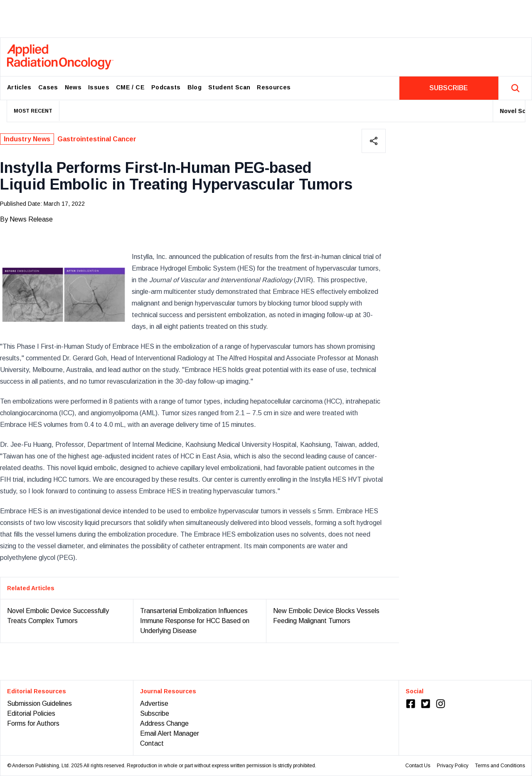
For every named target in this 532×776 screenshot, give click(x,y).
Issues (99, 87)
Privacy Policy (453, 766)
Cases (48, 87)
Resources (274, 87)
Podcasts (166, 87)
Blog (195, 87)
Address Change (164, 723)
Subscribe (155, 713)
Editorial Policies (31, 713)
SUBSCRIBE (449, 88)
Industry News (27, 139)
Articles (19, 87)
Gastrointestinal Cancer (97, 139)
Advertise (154, 703)
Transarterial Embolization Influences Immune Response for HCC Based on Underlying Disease (195, 621)
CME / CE (130, 87)
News (73, 87)
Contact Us (418, 766)
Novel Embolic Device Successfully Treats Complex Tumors (58, 616)
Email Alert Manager (170, 733)
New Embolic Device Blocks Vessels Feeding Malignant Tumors (326, 616)
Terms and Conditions (500, 766)
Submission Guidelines (39, 703)
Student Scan (229, 87)
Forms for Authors (33, 723)
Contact (152, 743)
